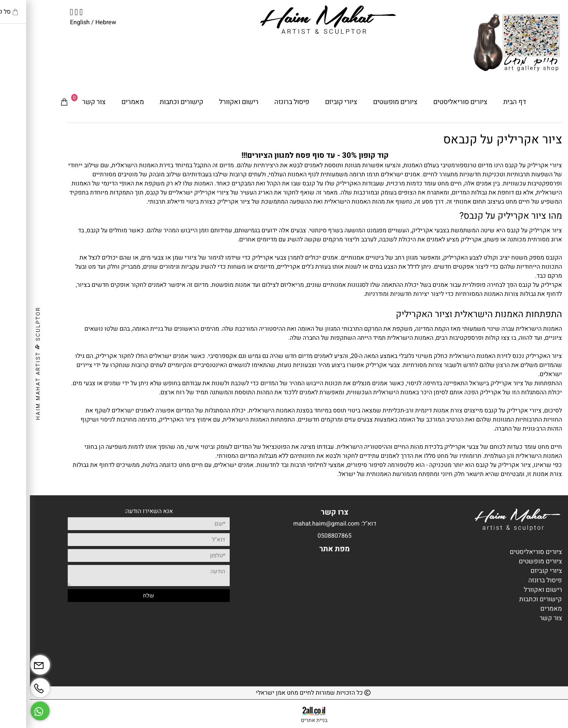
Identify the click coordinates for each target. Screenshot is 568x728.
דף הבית (485, 102)
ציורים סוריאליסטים (430, 102)
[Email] (10, 662)
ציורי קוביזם (311, 102)
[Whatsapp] (10, 708)
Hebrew (75, 22)
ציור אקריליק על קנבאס (473, 139)
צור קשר (64, 102)
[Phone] (10, 685)
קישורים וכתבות (152, 102)
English (50, 22)
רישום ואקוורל (209, 102)
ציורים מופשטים (365, 102)
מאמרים (103, 102)
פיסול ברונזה (262, 102)
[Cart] (34, 102)
